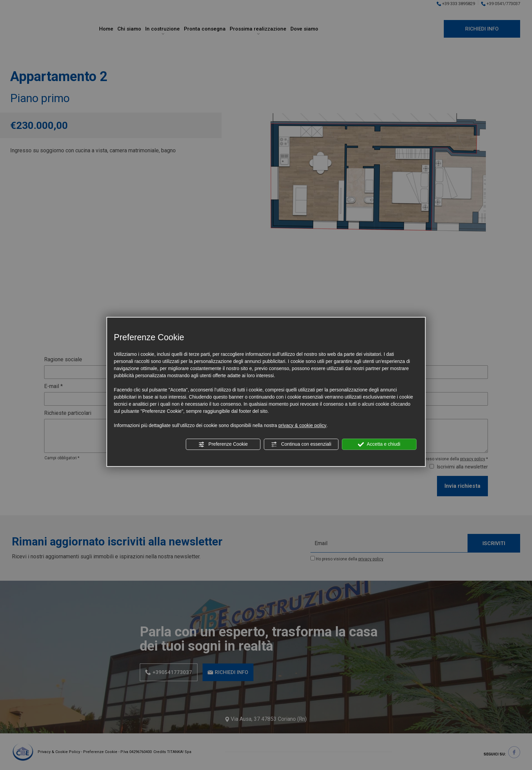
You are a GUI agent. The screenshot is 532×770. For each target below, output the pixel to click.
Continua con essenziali (301, 444)
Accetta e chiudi (379, 444)
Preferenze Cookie (223, 444)
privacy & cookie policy (302, 425)
